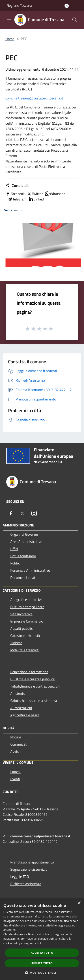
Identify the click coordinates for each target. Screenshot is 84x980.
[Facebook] (11, 513)
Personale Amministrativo (30, 570)
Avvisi (15, 751)
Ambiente (18, 693)
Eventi (15, 779)
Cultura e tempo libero (27, 607)
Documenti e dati (23, 578)
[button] (42, 973)
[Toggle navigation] (9, 19)
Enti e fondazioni (23, 556)
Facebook (15, 194)
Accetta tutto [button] (42, 953)
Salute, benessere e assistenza (34, 701)
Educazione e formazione (29, 672)
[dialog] (42, 939)
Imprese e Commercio (27, 621)
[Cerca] (75, 20)
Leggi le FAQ (20, 877)
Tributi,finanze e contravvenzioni (35, 686)
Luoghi (15, 772)
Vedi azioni (14, 210)
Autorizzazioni (21, 708)
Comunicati (19, 744)
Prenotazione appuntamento (32, 862)
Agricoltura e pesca (25, 715)
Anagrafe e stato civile (27, 600)
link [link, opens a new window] (39, 943)
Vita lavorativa (21, 614)
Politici (15, 563)
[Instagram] (34, 513)
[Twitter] (22, 513)
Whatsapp (55, 194)
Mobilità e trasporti (25, 650)
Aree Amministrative (26, 542)
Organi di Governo (24, 534)
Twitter (35, 194)
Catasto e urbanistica (26, 636)
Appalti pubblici (22, 628)
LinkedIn (37, 199)
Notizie (16, 737)
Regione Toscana (19, 5)
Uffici (14, 549)
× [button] (79, 903)
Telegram (17, 199)
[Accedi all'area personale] (67, 6)
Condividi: (17, 186)
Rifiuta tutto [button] (42, 963)
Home (10, 39)
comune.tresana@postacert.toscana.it (34, 98)
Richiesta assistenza (26, 884)
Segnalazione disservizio (29, 869)
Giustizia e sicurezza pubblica (32, 679)
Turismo (16, 643)
